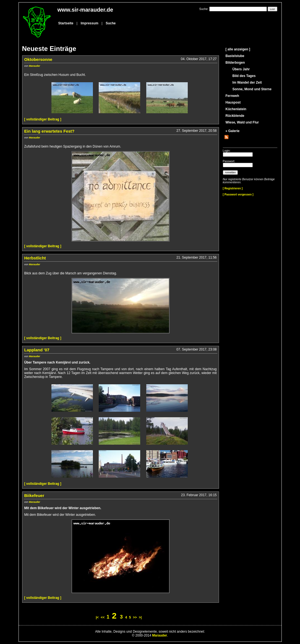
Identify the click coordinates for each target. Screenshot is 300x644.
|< (97, 617)
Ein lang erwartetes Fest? (49, 131)
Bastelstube (235, 56)
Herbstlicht (35, 258)
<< (103, 617)
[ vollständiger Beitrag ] (43, 119)
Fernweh (232, 96)
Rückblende (235, 116)
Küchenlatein (236, 109)
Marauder (35, 66)
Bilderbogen (235, 63)
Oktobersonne (38, 59)
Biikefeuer (34, 495)
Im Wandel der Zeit (247, 83)
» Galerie (233, 131)
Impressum (90, 23)
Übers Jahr (241, 69)
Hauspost (233, 102)
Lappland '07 (37, 350)
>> (135, 617)
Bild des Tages (244, 76)
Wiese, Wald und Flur (242, 122)
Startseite (66, 23)
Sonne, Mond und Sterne (252, 89)
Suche (111, 23)
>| (140, 617)
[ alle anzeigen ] (238, 49)
